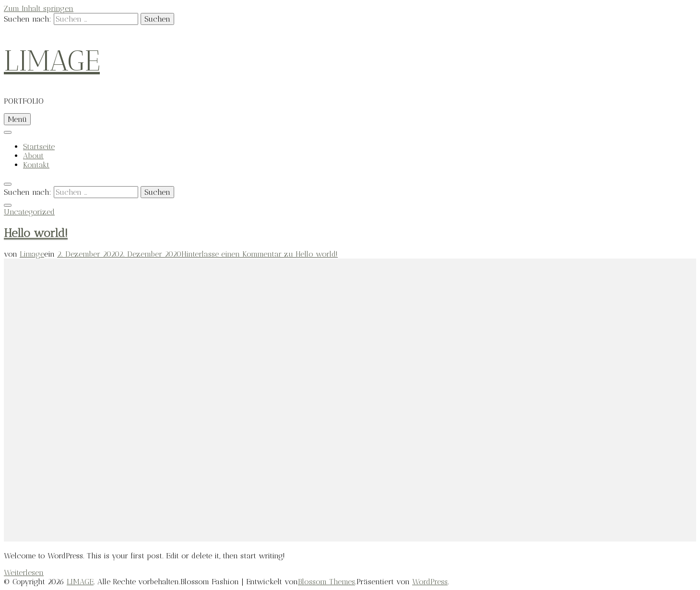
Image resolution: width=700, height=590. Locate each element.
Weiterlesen (24, 572)
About (33, 156)
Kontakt (36, 165)
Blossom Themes (326, 582)
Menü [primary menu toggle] (17, 119)
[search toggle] (8, 184)
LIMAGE (52, 61)
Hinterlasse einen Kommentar (260, 254)
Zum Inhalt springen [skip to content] (39, 8)
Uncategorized (29, 212)
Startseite (39, 147)
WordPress (430, 582)
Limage (32, 254)
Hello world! (36, 233)
